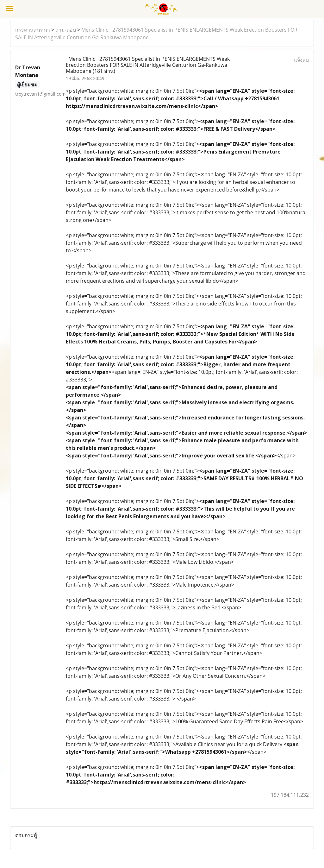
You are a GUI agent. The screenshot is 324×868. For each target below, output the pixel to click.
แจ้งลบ (301, 60)
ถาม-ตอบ (66, 30)
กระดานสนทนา (33, 30)
